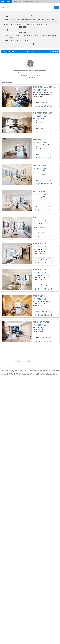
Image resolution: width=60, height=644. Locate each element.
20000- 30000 (23, 25)
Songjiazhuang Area (16, 22)
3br (21, 40)
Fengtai (30, 20)
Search (7, 8)
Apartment (13, 15)
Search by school (29, 2)
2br (18, 40)
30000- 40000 (31, 25)
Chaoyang (13, 20)
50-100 (16, 30)
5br (26, 40)
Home (2, 8)
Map (37, 2)
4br (23, 40)
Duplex (39, 36)
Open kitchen (14, 36)
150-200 (26, 30)
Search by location (6, 2)
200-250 (31, 30)
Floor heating (29, 36)
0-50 (12, 30)
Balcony (35, 36)
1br (16, 40)
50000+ (45, 25)
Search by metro (17, 2)
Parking (24, 36)
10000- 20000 (15, 25)
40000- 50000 (39, 25)
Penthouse (43, 36)
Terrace (48, 36)
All (10, 15)
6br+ (28, 40)
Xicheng (27, 20)
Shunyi (17, 20)
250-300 (36, 30)
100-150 (21, 30)
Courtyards (31, 15)
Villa (27, 15)
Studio (13, 40)
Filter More (30, 44)
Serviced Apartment (21, 15)
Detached (11, 37)
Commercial (53, 36)
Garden (20, 36)
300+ (40, 30)
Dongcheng (22, 20)
